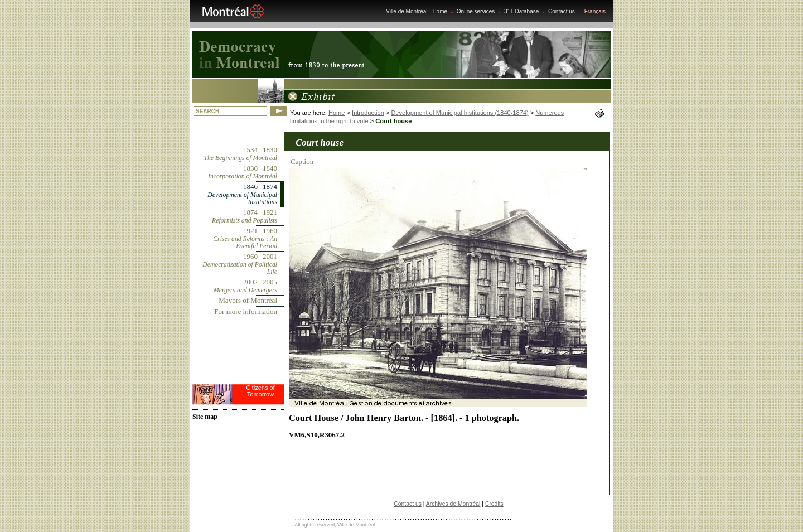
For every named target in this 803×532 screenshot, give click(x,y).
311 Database (521, 11)
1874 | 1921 (245, 216)
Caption (302, 161)
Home (337, 113)
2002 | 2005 (245, 286)
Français (595, 11)
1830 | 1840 (243, 172)
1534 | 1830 (241, 154)
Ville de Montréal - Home (417, 11)
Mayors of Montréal (248, 300)
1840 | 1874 (242, 194)
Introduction (368, 113)
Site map (205, 417)
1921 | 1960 (245, 238)
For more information (246, 311)
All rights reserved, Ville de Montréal (335, 525)
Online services (476, 11)
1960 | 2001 (240, 264)
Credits (494, 504)
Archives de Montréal (453, 504)
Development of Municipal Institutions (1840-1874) (459, 113)
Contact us (562, 11)
